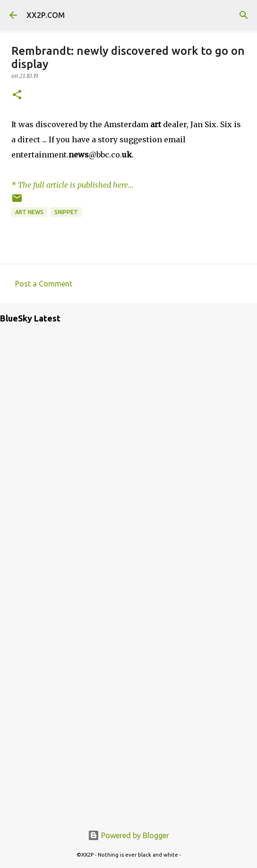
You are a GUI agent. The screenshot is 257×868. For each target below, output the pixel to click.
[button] (17, 95)
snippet (66, 212)
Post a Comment (44, 284)
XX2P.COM (46, 15)
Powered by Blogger (128, 835)
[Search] (244, 15)
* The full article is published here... (73, 185)
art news (29, 212)
